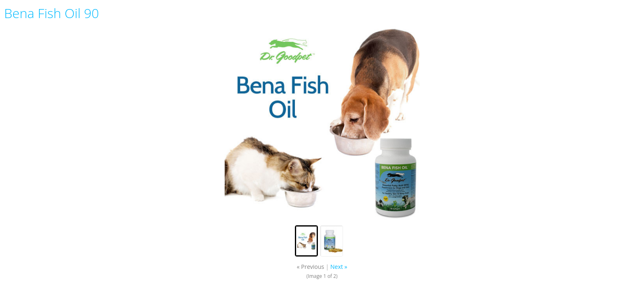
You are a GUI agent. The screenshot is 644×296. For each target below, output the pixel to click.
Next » (339, 267)
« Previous (310, 267)
